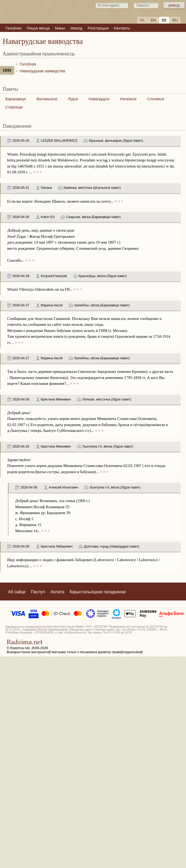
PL (142, 20)
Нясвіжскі (128, 99)
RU (175, 20)
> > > (37, 172)
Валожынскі (47, 99)
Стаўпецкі (14, 107)
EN (153, 20)
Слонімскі (155, 99)
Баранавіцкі (16, 99)
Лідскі (73, 99)
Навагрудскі (99, 99)
